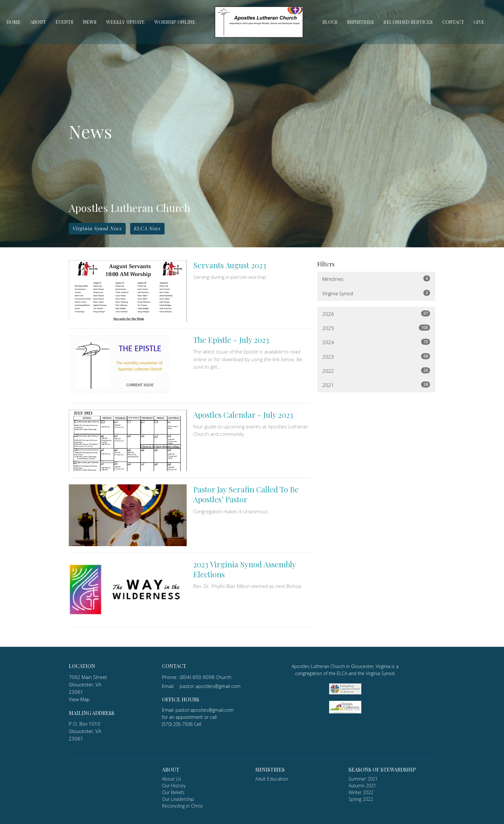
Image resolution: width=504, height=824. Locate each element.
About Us (172, 779)
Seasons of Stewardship (382, 769)
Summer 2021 (363, 779)
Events (64, 22)
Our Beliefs (173, 792)
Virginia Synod (376, 293)
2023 (376, 357)
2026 (376, 314)
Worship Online (175, 22)
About (38, 22)
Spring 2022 (361, 799)
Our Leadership (178, 799)
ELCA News (147, 228)
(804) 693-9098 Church (206, 677)
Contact (453, 22)
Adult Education (272, 779)
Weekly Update (125, 22)
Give (479, 22)
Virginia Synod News (97, 228)
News (90, 22)
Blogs (330, 22)
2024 (376, 342)
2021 (376, 385)
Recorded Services (408, 22)
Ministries (360, 22)
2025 (376, 328)
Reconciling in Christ (182, 806)
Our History (174, 786)
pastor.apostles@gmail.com (210, 686)
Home (14, 22)
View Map (79, 699)
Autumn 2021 (362, 786)
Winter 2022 (361, 792)
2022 (376, 371)
